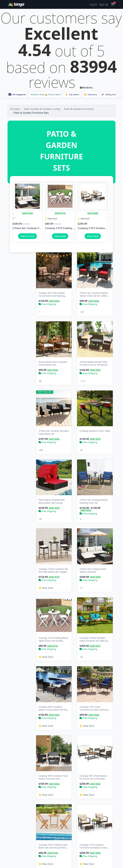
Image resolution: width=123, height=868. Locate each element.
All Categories (17, 94)
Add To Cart (27, 236)
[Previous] (13, 214)
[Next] (110, 214)
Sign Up (104, 4)
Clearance (90, 94)
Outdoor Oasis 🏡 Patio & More (46, 94)
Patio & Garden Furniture (79, 109)
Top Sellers (72, 94)
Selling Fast (109, 94)
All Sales (15, 109)
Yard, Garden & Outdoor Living (42, 109)
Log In (93, 4)
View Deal (60, 236)
